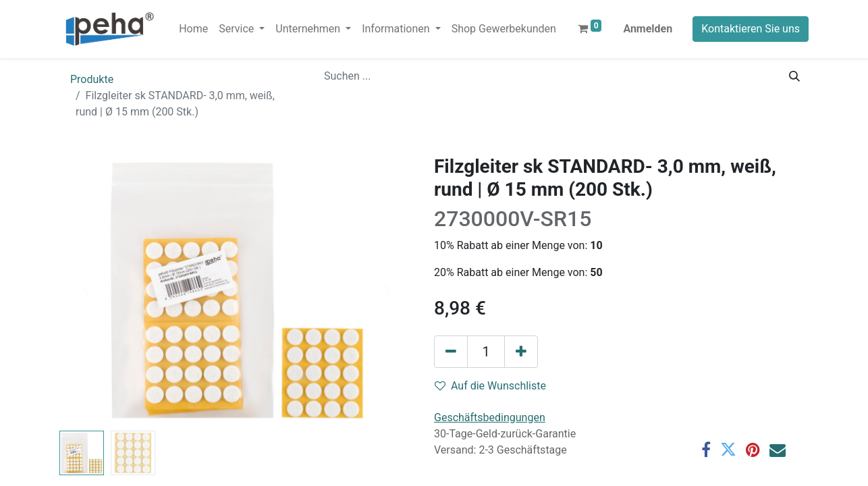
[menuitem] (193, 29)
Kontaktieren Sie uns (751, 29)
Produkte (92, 79)
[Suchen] (794, 76)
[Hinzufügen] (521, 352)
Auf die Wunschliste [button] (490, 386)
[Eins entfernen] (451, 352)
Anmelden (648, 29)
